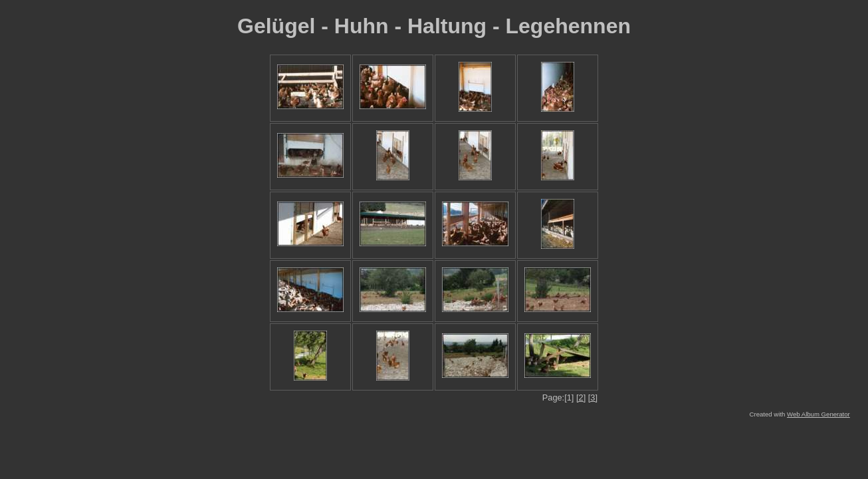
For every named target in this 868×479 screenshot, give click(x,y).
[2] (581, 398)
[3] (593, 398)
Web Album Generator (818, 414)
